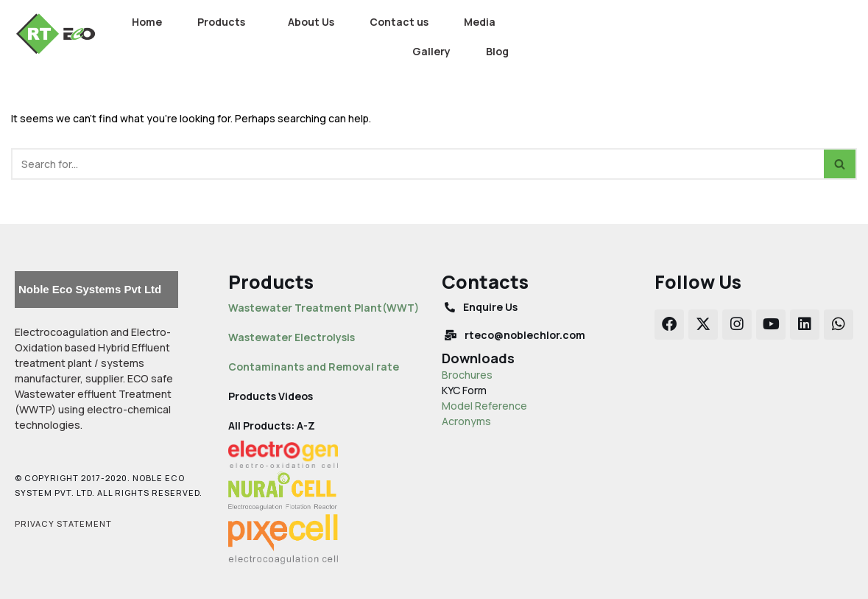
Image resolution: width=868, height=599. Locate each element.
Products (221, 22)
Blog (497, 51)
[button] (225, 22)
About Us (311, 22)
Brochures (467, 375)
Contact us (399, 22)
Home (147, 22)
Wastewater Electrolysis (292, 337)
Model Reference (484, 406)
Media (480, 22)
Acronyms (466, 421)
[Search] (417, 164)
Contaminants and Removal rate (314, 367)
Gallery (431, 51)
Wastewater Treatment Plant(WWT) (324, 308)
